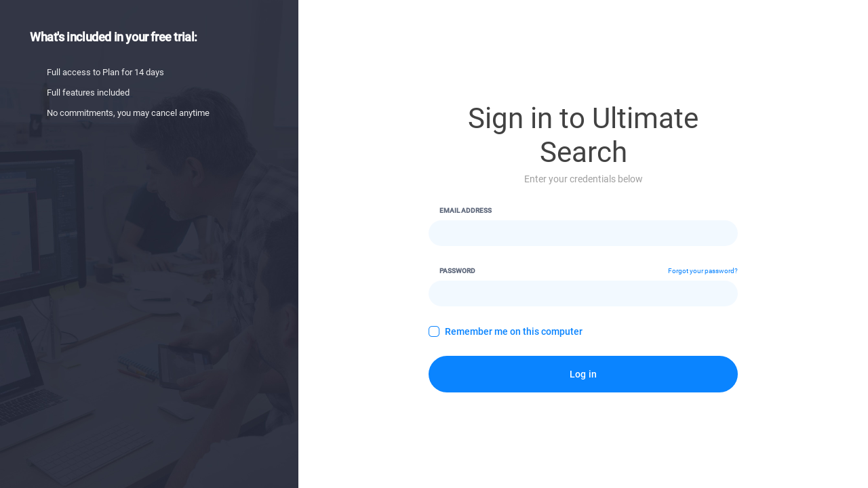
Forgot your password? (703, 271)
